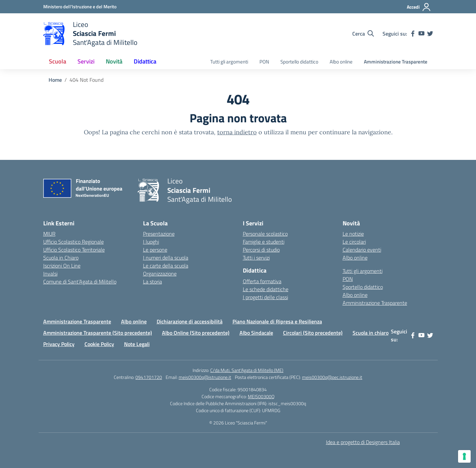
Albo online (341, 62)
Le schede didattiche (266, 289)
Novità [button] (114, 61)
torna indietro (237, 132)
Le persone (155, 250)
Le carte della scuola (166, 266)
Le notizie (353, 234)
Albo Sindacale (256, 333)
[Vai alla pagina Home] (55, 80)
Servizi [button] (86, 61)
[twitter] (430, 34)
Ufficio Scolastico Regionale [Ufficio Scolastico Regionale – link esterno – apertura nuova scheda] (74, 242)
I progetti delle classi (265, 297)
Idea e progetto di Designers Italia (363, 442)
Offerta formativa (262, 281)
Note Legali (137, 344)
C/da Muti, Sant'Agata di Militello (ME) (247, 370)
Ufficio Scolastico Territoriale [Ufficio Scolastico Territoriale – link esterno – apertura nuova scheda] (74, 250)
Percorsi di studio (261, 250)
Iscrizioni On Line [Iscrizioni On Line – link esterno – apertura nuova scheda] (62, 266)
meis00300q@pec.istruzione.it (332, 377)
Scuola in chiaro (371, 333)
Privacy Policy (59, 344)
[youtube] (421, 34)
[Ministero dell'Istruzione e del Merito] (80, 6)
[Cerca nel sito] (363, 34)
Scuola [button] (58, 61)
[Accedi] (419, 7)
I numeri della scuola (166, 258)
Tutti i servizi (256, 258)
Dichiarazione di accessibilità (190, 321)
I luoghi (151, 242)
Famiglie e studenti (264, 242)
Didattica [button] (145, 61)
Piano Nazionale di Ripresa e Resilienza (277, 321)
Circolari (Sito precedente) (313, 333)
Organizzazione (160, 274)
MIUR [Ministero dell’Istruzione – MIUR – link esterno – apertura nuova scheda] (49, 234)
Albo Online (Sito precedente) (196, 333)
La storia (153, 282)
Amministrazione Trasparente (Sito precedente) (98, 333)
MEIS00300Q (261, 396)
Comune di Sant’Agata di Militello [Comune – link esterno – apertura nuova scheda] (80, 282)
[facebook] (413, 34)
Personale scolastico (265, 234)
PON (264, 62)
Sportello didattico (299, 62)
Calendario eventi (362, 250)
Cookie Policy (99, 344)
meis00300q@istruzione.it (205, 377)
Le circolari (354, 242)
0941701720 (149, 377)
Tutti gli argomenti (229, 62)
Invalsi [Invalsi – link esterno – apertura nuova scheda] (50, 274)
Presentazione (159, 234)
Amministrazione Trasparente (396, 62)
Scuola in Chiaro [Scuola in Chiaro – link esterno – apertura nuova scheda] (61, 258)
